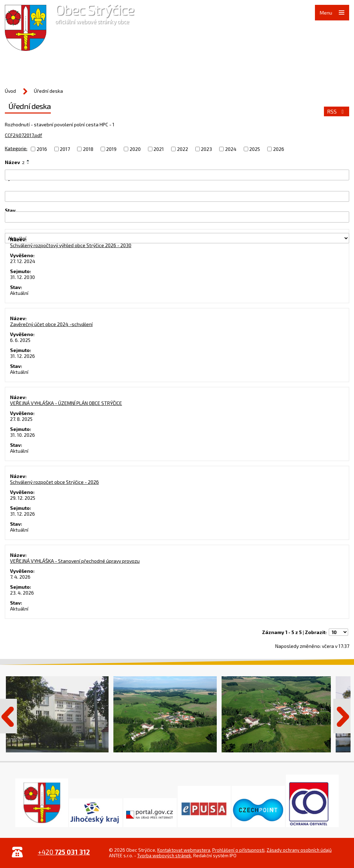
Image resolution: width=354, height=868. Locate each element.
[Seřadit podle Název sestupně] (28, 163)
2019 (111, 149)
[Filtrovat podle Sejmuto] (177, 217)
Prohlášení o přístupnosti (238, 850)
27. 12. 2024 (23, 261)
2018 (88, 149)
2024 (231, 149)
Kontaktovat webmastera (184, 850)
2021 (159, 149)
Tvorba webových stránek (164, 856)
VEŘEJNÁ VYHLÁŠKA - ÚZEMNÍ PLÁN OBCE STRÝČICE (66, 403)
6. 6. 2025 (20, 340)
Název (15, 162)
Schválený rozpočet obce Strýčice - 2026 (54, 482)
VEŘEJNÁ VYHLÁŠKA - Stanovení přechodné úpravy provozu (75, 561)
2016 (42, 149)
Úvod (10, 91)
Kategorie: (16, 148)
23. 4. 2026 (22, 593)
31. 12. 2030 (22, 277)
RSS (337, 111)
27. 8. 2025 (21, 419)
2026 (279, 149)
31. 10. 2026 (22, 435)
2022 (183, 149)
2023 (206, 149)
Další (342, 716)
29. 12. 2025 (23, 498)
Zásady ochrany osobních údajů (299, 850)
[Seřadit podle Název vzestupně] (28, 161)
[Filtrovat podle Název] (177, 175)
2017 (65, 149)
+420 (64, 852)
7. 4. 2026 (20, 577)
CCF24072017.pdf (24, 135)
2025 (255, 149)
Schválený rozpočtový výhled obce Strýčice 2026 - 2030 (71, 245)
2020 (135, 149)
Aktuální (19, 293)
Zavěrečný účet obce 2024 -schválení (51, 324)
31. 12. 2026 (22, 356)
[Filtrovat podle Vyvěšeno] (177, 196)
